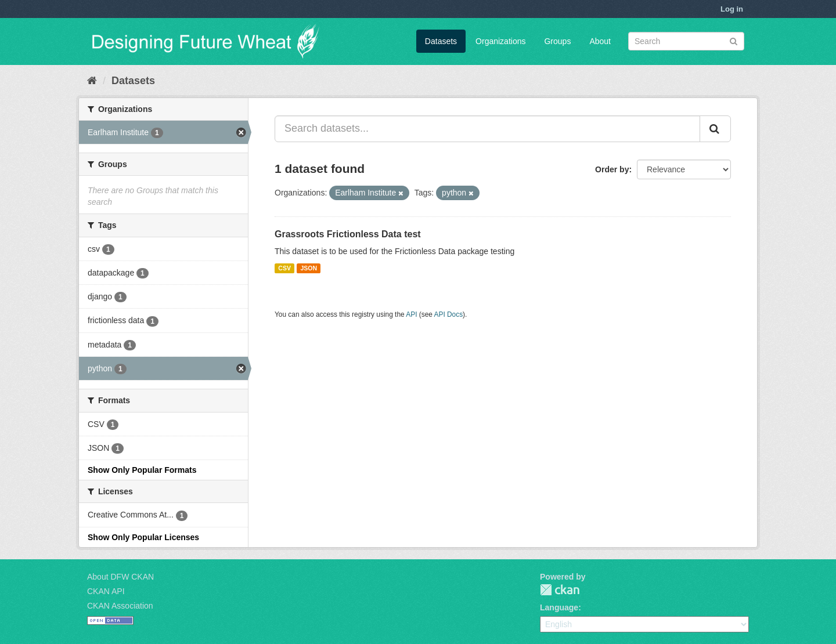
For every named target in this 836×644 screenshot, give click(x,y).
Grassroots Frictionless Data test (348, 234)
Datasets (441, 41)
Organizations (500, 41)
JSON (309, 268)
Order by (612, 169)
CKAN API (106, 591)
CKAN (560, 590)
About (600, 41)
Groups (557, 41)
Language (559, 607)
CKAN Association (120, 606)
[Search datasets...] (487, 129)
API (411, 314)
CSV (284, 268)
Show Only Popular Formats (142, 470)
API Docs (449, 314)
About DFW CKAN (120, 577)
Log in (732, 9)
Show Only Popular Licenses (143, 537)
